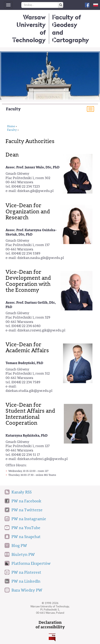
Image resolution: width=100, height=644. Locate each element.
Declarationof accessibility (50, 625)
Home (11, 126)
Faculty (13, 109)
